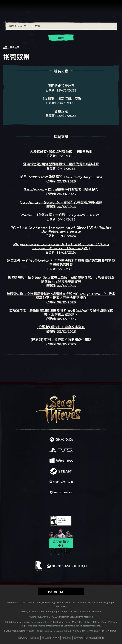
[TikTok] (79, 505)
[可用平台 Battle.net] (61, 493)
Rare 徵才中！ (61, 543)
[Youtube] (60, 505)
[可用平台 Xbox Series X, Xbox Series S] (61, 440)
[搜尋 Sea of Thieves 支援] (61, 26)
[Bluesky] (87, 505)
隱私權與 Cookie (50, 638)
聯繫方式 (22, 638)
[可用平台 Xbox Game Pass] (61, 482)
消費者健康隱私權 (95, 638)
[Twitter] (41, 505)
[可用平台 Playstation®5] (61, 450)
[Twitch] (49, 505)
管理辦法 (67, 638)
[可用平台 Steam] (61, 471)
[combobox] (61, 26)
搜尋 (61, 38)
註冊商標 (79, 638)
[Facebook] (34, 505)
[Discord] (72, 505)
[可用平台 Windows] (61, 461)
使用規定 (34, 638)
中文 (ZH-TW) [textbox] (55, 591)
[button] (61, 591)
